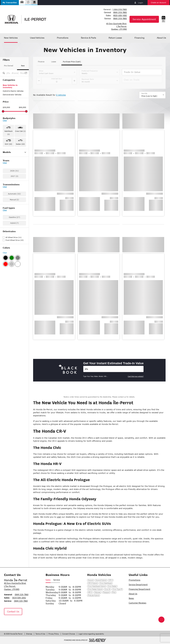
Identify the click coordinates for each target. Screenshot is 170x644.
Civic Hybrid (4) (9, 175)
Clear (5, 121)
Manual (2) (14, 236)
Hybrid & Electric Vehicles (13, 91)
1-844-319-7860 (120, 9)
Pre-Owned (9, 66)
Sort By (144, 93)
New (23, 66)
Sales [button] (48, 580)
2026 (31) (14, 207)
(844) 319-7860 (120, 12)
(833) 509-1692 (120, 16)
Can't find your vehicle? (136, 376)
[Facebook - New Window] (7, 621)
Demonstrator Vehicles (12, 95)
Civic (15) (7, 168)
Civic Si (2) (7, 179)
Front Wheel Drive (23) (15, 276)
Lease (54, 62)
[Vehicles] (113, 369)
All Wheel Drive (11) (14, 273)
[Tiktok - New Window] (21, 621)
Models (14, 152)
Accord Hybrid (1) (10, 157)
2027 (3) (14, 212)
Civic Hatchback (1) (11, 172)
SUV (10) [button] (8, 144)
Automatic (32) (14, 230)
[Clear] (26, 73)
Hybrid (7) (14, 259)
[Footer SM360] (98, 640)
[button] (10, 3)
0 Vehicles (61, 95)
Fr (163, 21)
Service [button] (57, 580)
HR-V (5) (6, 183)
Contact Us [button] (13, 611)
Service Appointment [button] (144, 19)
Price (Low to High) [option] (149, 96)
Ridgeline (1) (8, 190)
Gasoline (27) (14, 253)
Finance (41, 62)
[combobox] (115, 9)
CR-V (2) (6, 161)
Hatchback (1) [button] (9, 133)
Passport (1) (8, 186)
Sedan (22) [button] (20, 144)
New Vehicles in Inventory (10, 86)
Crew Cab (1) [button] (20, 131)
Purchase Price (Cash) (72, 62)
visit (59, 517)
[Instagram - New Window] (14, 621)
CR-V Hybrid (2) (9, 165)
